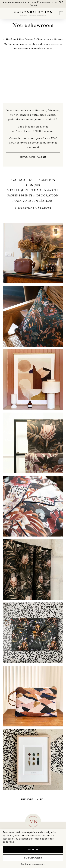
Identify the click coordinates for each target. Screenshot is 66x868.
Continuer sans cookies (33, 864)
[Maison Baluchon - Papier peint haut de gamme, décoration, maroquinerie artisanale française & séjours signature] (33, 13)
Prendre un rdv (33, 800)
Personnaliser (33, 858)
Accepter (33, 849)
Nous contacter (33, 157)
